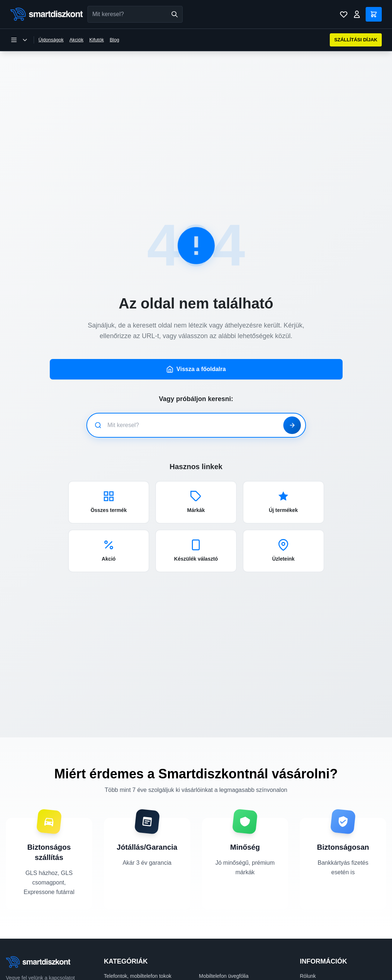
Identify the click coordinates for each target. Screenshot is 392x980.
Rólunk (308, 964)
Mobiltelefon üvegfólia (224, 964)
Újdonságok (51, 40)
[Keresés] (175, 14)
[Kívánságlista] (344, 14)
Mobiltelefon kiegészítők (131, 974)
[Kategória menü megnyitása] (19, 40)
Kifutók (97, 40)
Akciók (76, 40)
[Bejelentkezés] (357, 14)
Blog (115, 40)
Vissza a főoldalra (196, 357)
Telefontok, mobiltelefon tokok (138, 964)
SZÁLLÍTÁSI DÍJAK (356, 40)
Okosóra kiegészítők (222, 974)
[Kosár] (374, 14)
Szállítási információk (324, 974)
